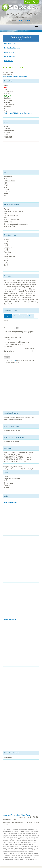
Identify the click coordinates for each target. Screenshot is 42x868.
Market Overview (10, 52)
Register (29, 2)
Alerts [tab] (16, 316)
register (13, 360)
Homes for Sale (9, 44)
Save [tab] (31, 316)
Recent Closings (10, 57)
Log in (36, 2)
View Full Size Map (10, 620)
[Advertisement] (14, 155)
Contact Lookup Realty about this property (14, 346)
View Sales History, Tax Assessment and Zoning (15, 76)
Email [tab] (24, 316)
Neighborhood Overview (12, 48)
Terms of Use (15, 815)
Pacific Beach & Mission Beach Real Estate (18, 113)
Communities (9, 61)
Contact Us (6, 815)
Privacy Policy (25, 815)
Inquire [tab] (8, 316)
